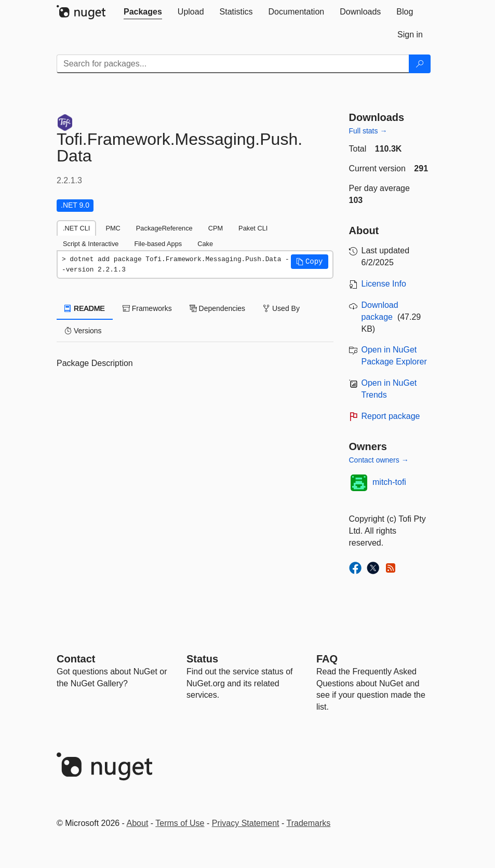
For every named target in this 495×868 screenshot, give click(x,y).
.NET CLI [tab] (76, 228)
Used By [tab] (281, 308)
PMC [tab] (113, 228)
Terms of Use (180, 823)
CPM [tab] (216, 228)
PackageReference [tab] (164, 228)
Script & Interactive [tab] (91, 244)
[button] (310, 262)
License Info (384, 284)
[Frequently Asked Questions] (327, 659)
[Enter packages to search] (233, 64)
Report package (391, 416)
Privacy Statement (246, 823)
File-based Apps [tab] (158, 244)
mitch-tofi (389, 482)
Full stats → (368, 131)
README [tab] (85, 308)
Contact (76, 659)
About (138, 823)
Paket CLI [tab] (253, 228)
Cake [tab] (205, 244)
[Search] (420, 64)
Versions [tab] (83, 331)
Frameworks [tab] (147, 308)
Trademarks (309, 823)
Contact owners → (379, 460)
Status (202, 659)
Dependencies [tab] (217, 308)
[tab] (143, 12)
